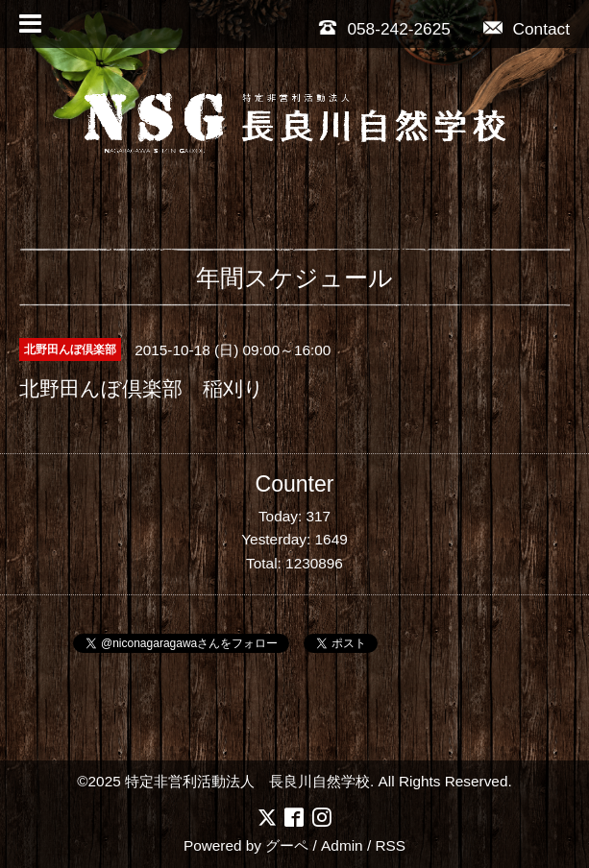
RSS (390, 845)
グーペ (287, 845)
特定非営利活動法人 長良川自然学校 (247, 781)
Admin (342, 845)
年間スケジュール (294, 277)
